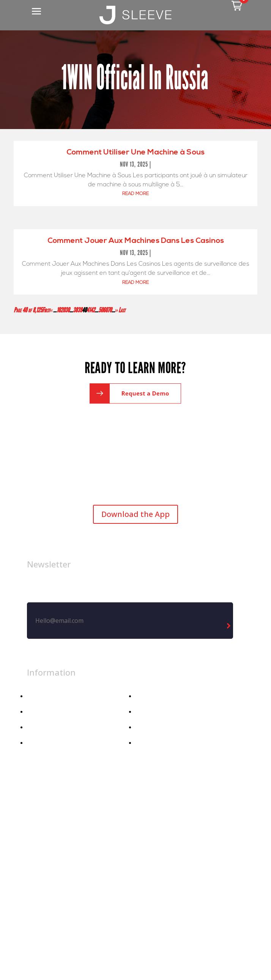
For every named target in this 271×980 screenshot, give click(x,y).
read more (135, 194)
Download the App (135, 514)
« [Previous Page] (51, 310)
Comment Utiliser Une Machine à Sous (135, 153)
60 (105, 310)
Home (35, 696)
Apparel (38, 712)
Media (144, 712)
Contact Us (151, 727)
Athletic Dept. (47, 743)
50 (101, 310)
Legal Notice (81, 803)
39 (80, 310)
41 (88, 310)
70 (110, 310)
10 (58, 310)
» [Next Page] (117, 310)
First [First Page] (46, 310)
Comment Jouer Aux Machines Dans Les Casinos (136, 241)
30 (67, 310)
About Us (149, 696)
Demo (144, 743)
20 (63, 310)
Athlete (37, 727)
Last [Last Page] (122, 310)
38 (75, 310)
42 (93, 310)
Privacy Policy (190, 803)
